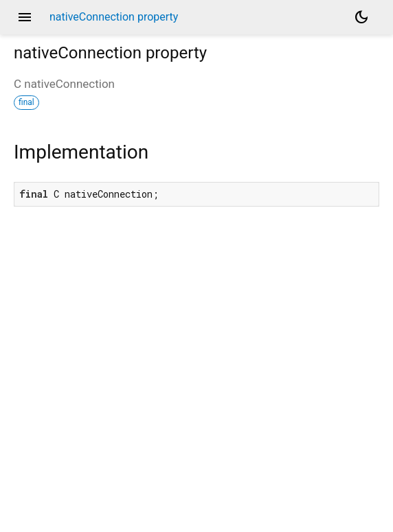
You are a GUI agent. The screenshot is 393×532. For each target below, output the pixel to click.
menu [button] (25, 17)
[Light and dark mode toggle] (361, 17)
